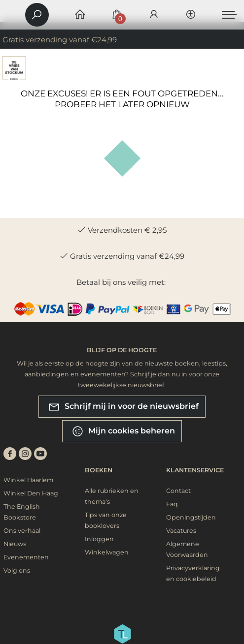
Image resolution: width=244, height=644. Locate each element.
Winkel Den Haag (31, 493)
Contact (178, 491)
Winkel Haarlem (28, 480)
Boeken (99, 470)
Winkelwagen (107, 552)
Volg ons (17, 570)
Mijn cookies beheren (123, 431)
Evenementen (26, 557)
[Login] (154, 15)
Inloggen (99, 539)
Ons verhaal (22, 531)
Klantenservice (195, 470)
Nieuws (15, 544)
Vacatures (181, 531)
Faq (172, 504)
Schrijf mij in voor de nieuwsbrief (123, 407)
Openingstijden (191, 517)
